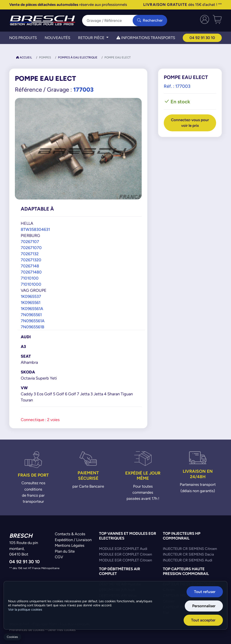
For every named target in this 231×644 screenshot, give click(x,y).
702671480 (31, 272)
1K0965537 (31, 296)
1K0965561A (32, 309)
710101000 (31, 284)
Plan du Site (65, 551)
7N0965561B (32, 327)
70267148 (30, 266)
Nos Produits (23, 38)
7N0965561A (33, 321)
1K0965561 (31, 302)
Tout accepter (204, 620)
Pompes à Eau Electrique (78, 57)
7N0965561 (31, 315)
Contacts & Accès (70, 534)
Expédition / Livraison (73, 540)
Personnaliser (204, 606)
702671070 (31, 248)
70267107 (30, 242)
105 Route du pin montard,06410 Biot (24, 548)
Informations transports (146, 38)
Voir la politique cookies (25, 610)
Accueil (24, 57)
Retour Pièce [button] (92, 38)
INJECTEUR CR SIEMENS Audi (188, 560)
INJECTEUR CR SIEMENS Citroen (190, 549)
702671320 (31, 260)
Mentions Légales (70, 545)
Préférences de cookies (27, 630)
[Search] (110, 21)
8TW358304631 (35, 229)
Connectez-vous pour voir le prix (190, 123)
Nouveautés (57, 38)
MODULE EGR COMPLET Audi (123, 549)
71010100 (30, 278)
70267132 (30, 254)
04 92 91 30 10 (202, 38)
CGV (59, 557)
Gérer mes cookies (62, 630)
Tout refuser (205, 592)
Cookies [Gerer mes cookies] (12, 637)
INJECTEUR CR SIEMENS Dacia (188, 554)
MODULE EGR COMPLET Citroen (126, 554)
